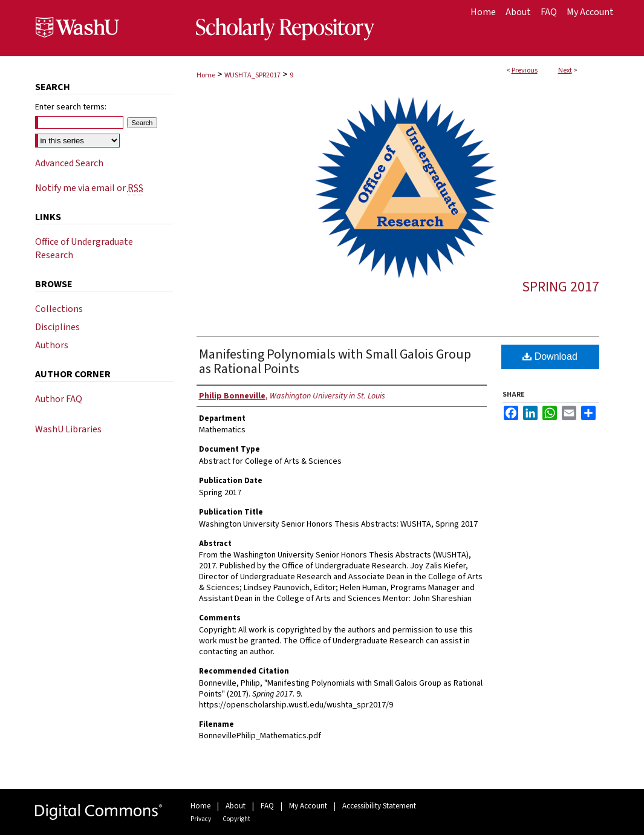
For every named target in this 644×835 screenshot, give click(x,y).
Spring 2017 (561, 287)
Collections (59, 309)
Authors (52, 345)
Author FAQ (59, 399)
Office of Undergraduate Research (84, 249)
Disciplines (57, 327)
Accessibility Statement (379, 806)
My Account (308, 806)
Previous (525, 70)
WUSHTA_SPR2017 (252, 75)
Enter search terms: (71, 107)
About (236, 806)
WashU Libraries (68, 429)
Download (550, 356)
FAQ (267, 806)
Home (206, 75)
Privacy (201, 819)
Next (565, 70)
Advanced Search (69, 163)
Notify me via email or (89, 188)
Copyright (236, 819)
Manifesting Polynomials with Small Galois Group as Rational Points (335, 362)
